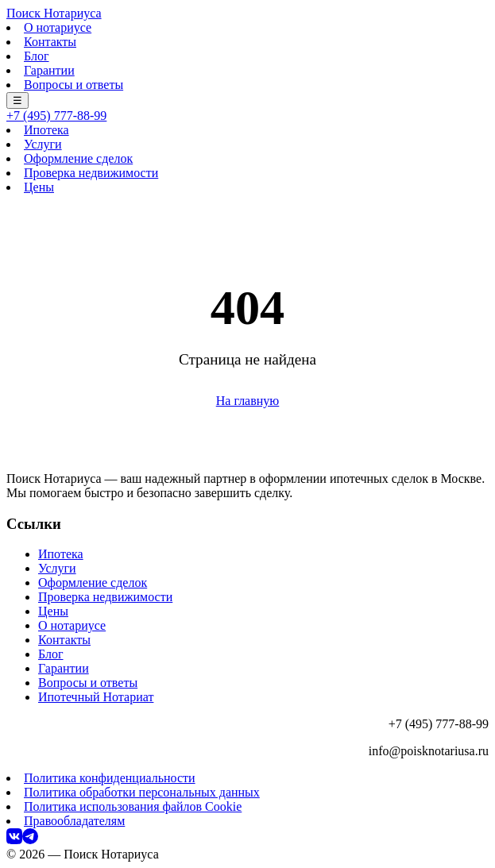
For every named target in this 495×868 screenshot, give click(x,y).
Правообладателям (74, 821)
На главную (248, 401)
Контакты (50, 42)
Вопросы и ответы (73, 85)
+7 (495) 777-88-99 (56, 116)
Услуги (43, 144)
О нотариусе (58, 27)
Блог (37, 56)
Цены (39, 187)
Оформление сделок (78, 158)
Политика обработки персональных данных (142, 792)
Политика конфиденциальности (110, 778)
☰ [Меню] (17, 100)
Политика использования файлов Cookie (133, 806)
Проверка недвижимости (91, 173)
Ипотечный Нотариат (96, 697)
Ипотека (46, 130)
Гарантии (49, 70)
